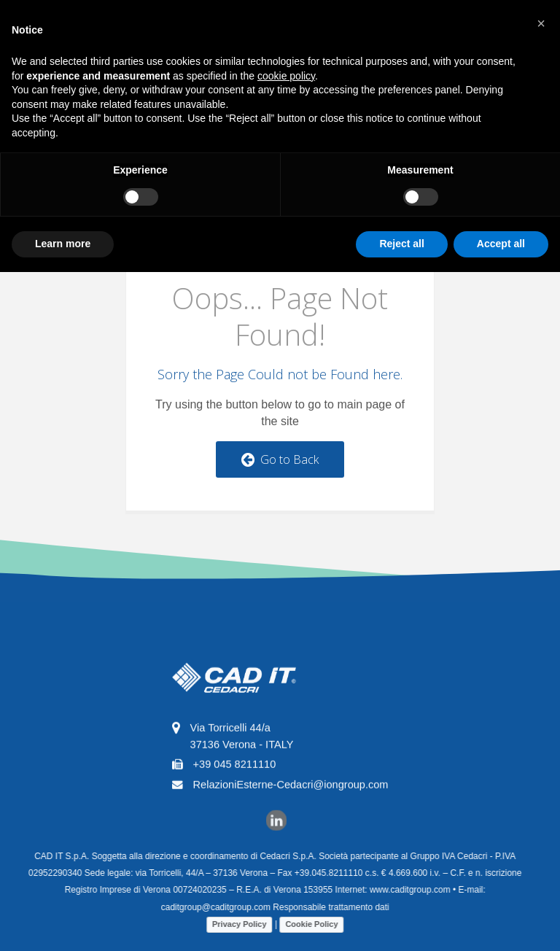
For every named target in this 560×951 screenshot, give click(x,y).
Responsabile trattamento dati (325, 907)
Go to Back (280, 459)
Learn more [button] (63, 244)
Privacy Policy (234, 924)
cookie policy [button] (286, 76)
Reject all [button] (401, 244)
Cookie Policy (306, 924)
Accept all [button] (501, 244)
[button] (541, 23)
